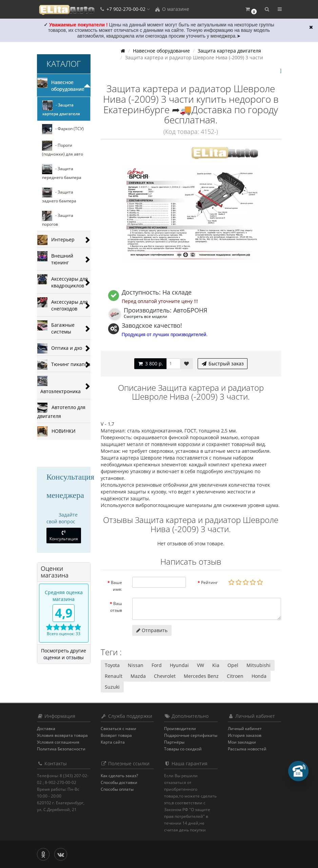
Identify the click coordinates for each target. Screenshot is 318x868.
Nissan (136, 665)
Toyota (112, 665)
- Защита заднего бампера (59, 196)
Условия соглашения (58, 742)
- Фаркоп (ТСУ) (63, 129)
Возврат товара (116, 735)
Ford (157, 665)
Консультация (64, 536)
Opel (233, 665)
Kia (216, 665)
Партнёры (174, 742)
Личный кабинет (245, 729)
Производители (180, 729)
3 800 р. (150, 364)
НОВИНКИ (56, 431)
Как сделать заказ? (119, 776)
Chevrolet (165, 676)
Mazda (138, 676)
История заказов (245, 735)
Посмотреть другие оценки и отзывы (64, 654)
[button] (251, 9)
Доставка (46, 729)
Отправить (152, 630)
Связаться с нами (118, 729)
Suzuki (112, 687)
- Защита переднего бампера (62, 172)
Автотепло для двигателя (61, 411)
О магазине (172, 9)
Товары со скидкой (183, 749)
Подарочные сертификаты (191, 735)
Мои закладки (242, 742)
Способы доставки (119, 782)
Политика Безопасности (61, 749)
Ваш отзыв (116, 607)
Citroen (235, 676)
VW (201, 665)
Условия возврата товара (62, 735)
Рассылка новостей (247, 749)
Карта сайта (113, 742)
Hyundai (179, 665)
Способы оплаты (117, 789)
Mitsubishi (259, 665)
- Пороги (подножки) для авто (63, 149)
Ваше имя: (116, 586)
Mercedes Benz (201, 676)
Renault (114, 676)
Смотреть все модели (145, 316)
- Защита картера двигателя (61, 108)
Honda (259, 676)
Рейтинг (209, 582)
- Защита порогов (58, 219)
